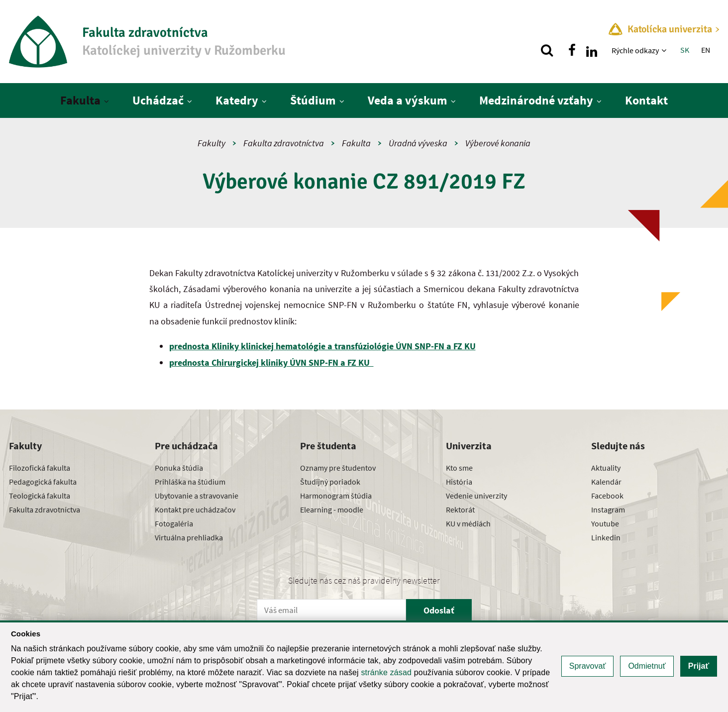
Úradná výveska (418, 143)
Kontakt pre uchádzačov (195, 509)
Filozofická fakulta (40, 468)
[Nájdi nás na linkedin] (592, 50)
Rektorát (460, 509)
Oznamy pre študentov (338, 468)
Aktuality (606, 468)
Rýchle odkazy (635, 50)
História (459, 482)
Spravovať (588, 666)
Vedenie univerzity (476, 496)
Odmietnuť (647, 666)
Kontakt (646, 100)
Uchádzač (158, 100)
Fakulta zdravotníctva (284, 143)
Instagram (608, 509)
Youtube (605, 523)
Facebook (607, 496)
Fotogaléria (174, 523)
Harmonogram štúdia (336, 496)
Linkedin (606, 537)
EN (706, 50)
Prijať (699, 666)
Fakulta (80, 100)
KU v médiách (468, 523)
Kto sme (459, 468)
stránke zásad (386, 672)
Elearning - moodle (332, 509)
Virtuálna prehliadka (189, 537)
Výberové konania (498, 143)
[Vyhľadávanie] (547, 50)
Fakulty (211, 143)
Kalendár (606, 482)
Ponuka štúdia (179, 468)
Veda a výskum (408, 100)
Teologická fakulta (40, 496)
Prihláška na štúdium (190, 482)
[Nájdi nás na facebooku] (572, 50)
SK (685, 50)
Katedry (237, 100)
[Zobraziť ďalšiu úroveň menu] (665, 50)
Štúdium (313, 100)
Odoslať (439, 610)
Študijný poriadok (330, 482)
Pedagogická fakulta (43, 482)
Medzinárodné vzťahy (536, 100)
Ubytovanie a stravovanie (197, 496)
